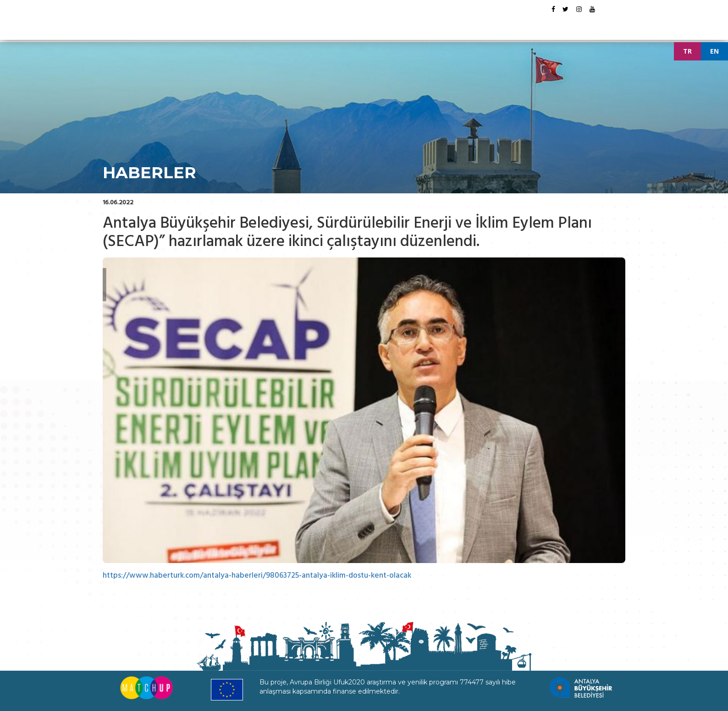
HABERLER (431, 25)
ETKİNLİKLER (391, 25)
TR (687, 51)
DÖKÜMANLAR (343, 25)
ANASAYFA (235, 25)
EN (714, 51)
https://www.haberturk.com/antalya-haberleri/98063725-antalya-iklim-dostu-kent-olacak (259, 575)
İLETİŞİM (496, 25)
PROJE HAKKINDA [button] (286, 25)
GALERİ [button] (465, 25)
